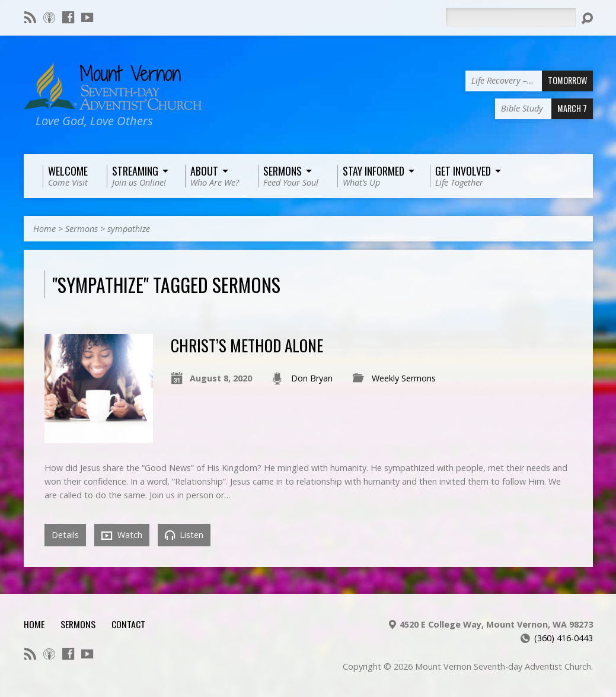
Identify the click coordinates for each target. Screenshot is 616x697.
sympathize (129, 229)
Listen (184, 535)
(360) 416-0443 (564, 638)
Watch (122, 535)
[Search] (510, 18)
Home (44, 229)
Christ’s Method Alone (247, 345)
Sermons (82, 229)
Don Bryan (312, 378)
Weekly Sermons (404, 378)
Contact (128, 624)
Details (65, 535)
